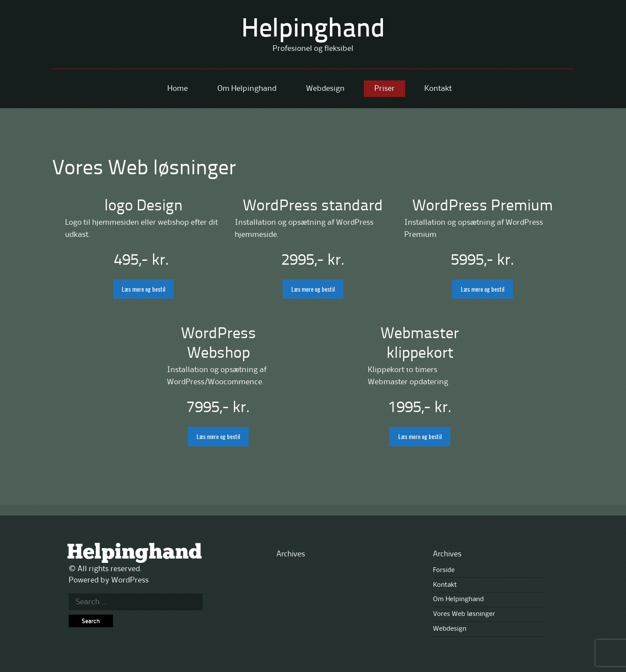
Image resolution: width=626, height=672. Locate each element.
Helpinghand (313, 30)
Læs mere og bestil (143, 289)
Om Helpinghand (247, 89)
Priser (385, 89)
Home (178, 89)
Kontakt (438, 89)
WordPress (130, 580)
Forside (444, 570)
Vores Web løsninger (464, 614)
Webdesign (325, 89)
